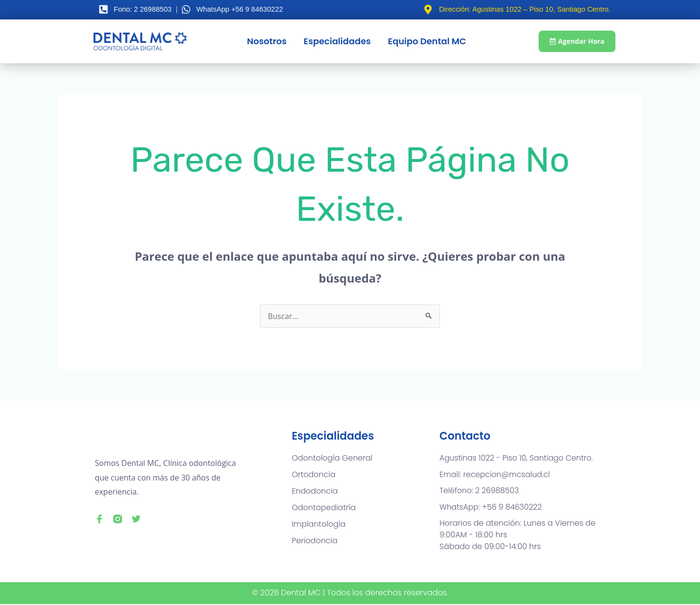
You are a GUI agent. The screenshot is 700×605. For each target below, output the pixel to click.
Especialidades (336, 41)
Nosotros (266, 41)
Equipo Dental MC (426, 41)
